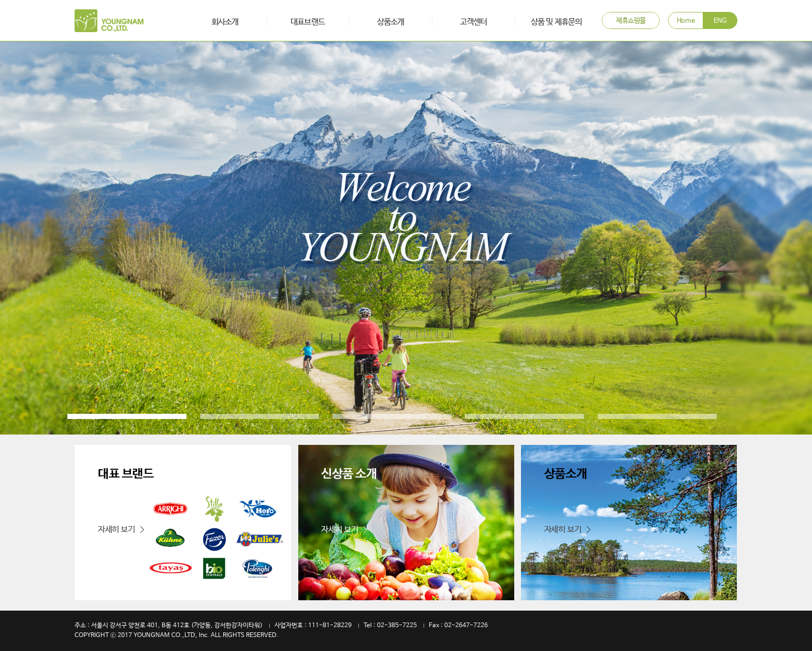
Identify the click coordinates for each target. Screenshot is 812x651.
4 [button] (525, 416)
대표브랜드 (307, 22)
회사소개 (225, 22)
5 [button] (657, 416)
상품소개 (390, 22)
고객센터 (473, 22)
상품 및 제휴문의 (556, 22)
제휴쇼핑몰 (631, 21)
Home (686, 21)
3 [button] (392, 416)
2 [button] (259, 416)
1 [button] (127, 416)
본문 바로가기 (0, 0)
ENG (720, 21)
